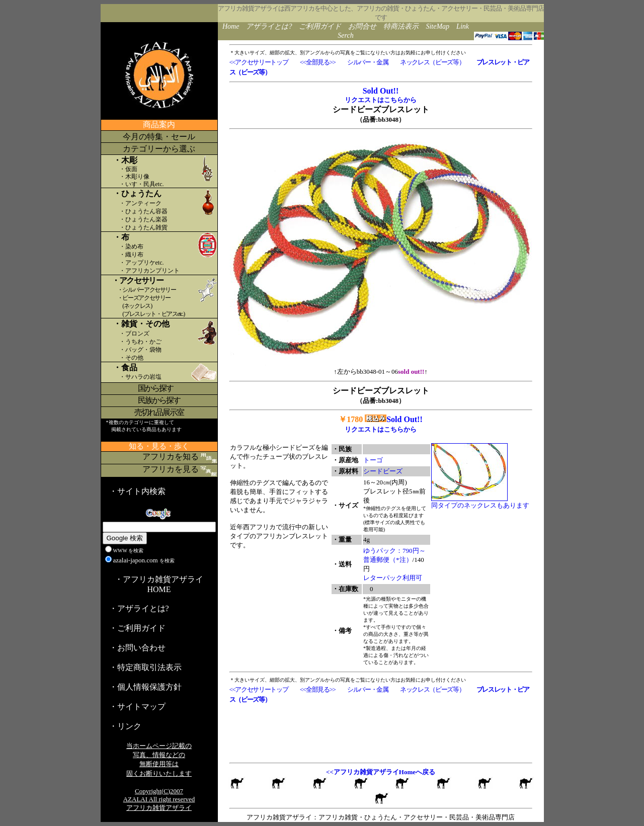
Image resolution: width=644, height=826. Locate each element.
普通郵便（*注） (388, 560)
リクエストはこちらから (381, 100)
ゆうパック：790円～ (394, 551)
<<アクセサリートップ (259, 62)
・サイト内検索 (137, 491)
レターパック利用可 (393, 578)
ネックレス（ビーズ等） (432, 62)
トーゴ (373, 460)
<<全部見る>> (318, 62)
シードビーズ (383, 471)
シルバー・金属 (368, 62)
